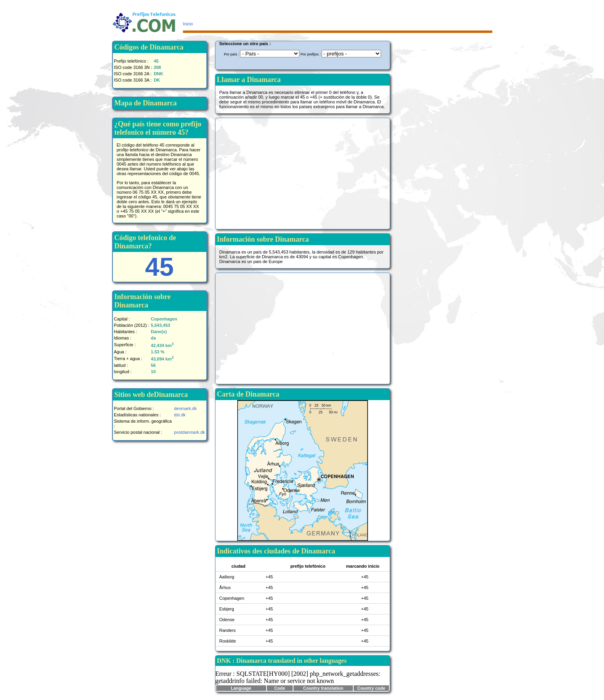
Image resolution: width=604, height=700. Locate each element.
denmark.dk (185, 408)
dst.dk (180, 415)
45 (159, 267)
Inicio (188, 24)
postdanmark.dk (189, 432)
